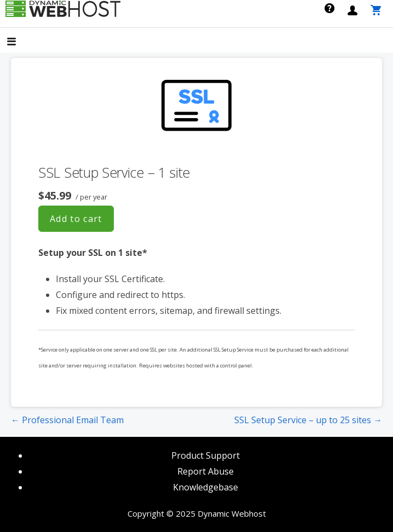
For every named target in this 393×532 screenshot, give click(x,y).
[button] (21, 42)
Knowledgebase (206, 487)
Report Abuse (206, 471)
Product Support (206, 455)
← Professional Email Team (67, 420)
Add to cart (76, 219)
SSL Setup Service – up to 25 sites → (308, 420)
